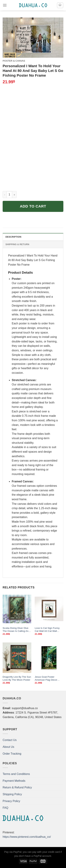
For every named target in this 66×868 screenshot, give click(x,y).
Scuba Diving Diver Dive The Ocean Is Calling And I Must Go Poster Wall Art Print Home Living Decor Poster (17, 630)
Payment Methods (14, 781)
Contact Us (10, 740)
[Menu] (5, 5)
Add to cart (33, 206)
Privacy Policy (11, 801)
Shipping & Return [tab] (17, 244)
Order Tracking (12, 754)
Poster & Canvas (14, 61)
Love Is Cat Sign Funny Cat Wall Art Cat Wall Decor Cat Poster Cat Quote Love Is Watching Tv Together (47, 630)
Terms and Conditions (16, 774)
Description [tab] (13, 237)
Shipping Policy (12, 794)
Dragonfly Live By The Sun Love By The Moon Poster (17, 678)
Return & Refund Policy (17, 787)
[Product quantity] (9, 195)
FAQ (5, 808)
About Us (8, 747)
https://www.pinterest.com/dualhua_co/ (27, 837)
